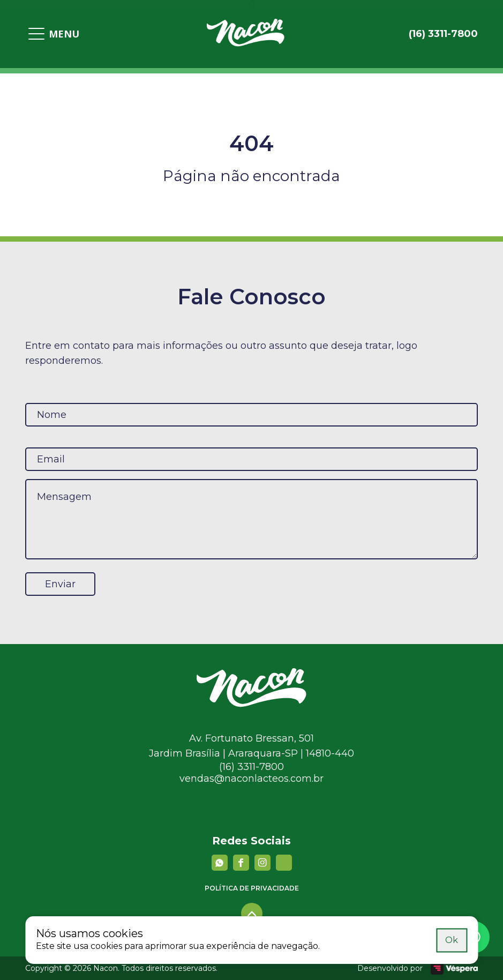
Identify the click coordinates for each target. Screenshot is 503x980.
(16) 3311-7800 (252, 767)
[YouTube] (284, 863)
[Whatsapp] (220, 863)
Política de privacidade (252, 888)
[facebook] (241, 863)
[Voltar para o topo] (252, 914)
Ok (452, 940)
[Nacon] (252, 704)
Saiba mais (409, 940)
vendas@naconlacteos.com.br (252, 779)
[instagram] (262, 863)
